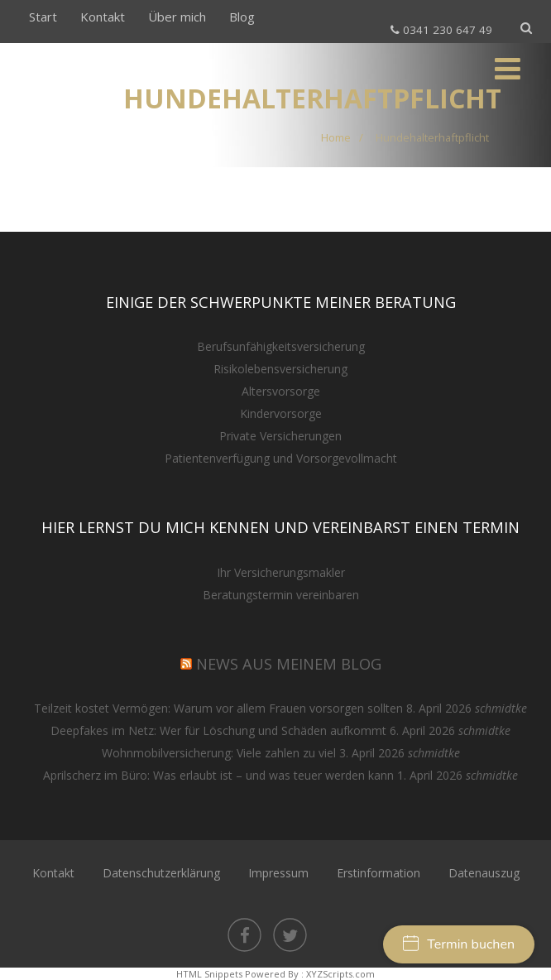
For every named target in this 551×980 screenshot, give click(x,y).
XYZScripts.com (340, 974)
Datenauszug (484, 873)
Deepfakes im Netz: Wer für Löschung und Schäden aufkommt (218, 730)
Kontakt (103, 17)
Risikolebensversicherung (280, 369)
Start (43, 17)
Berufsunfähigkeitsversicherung (281, 346)
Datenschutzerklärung (161, 873)
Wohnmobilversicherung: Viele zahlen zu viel (219, 753)
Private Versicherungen (280, 436)
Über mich (177, 17)
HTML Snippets (209, 974)
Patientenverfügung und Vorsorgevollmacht (281, 458)
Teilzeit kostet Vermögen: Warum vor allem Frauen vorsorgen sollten (218, 708)
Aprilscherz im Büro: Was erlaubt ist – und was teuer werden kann (218, 775)
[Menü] (508, 68)
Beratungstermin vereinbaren (281, 595)
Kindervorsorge (281, 413)
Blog (242, 17)
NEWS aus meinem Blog (289, 664)
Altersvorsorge (281, 391)
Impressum (278, 873)
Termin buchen (459, 944)
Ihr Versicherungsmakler (281, 572)
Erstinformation (379, 873)
